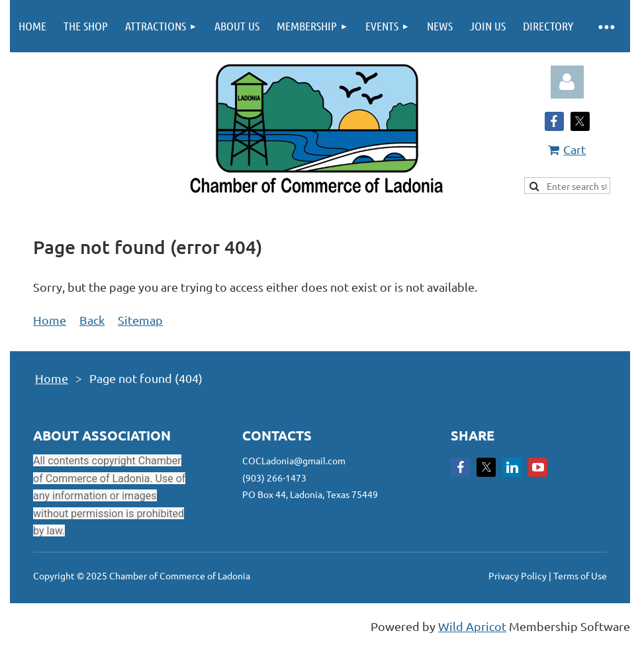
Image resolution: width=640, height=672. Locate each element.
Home (50, 320)
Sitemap (140, 320)
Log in (567, 82)
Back (92, 320)
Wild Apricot (472, 626)
